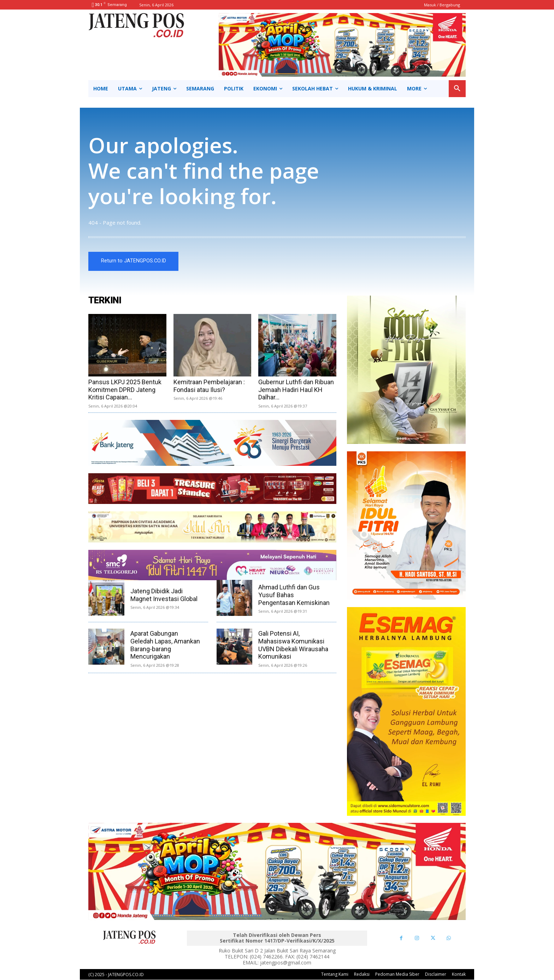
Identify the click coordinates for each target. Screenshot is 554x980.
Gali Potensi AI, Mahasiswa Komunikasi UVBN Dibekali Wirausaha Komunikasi (293, 645)
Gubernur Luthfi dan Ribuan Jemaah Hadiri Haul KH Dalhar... (296, 390)
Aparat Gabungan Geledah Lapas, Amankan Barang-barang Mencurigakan (165, 645)
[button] (457, 89)
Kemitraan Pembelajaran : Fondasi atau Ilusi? (209, 386)
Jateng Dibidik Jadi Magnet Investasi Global (164, 595)
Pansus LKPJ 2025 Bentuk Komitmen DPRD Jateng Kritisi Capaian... (125, 390)
